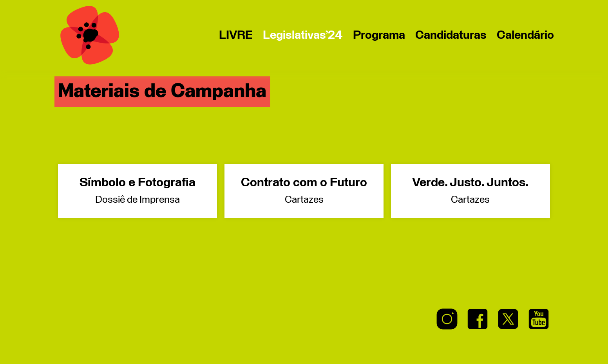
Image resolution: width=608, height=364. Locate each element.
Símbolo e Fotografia (137, 191)
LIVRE (236, 35)
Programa (379, 35)
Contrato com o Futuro (304, 191)
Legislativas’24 (303, 35)
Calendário (525, 35)
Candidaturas (451, 35)
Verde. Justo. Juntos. (470, 191)
